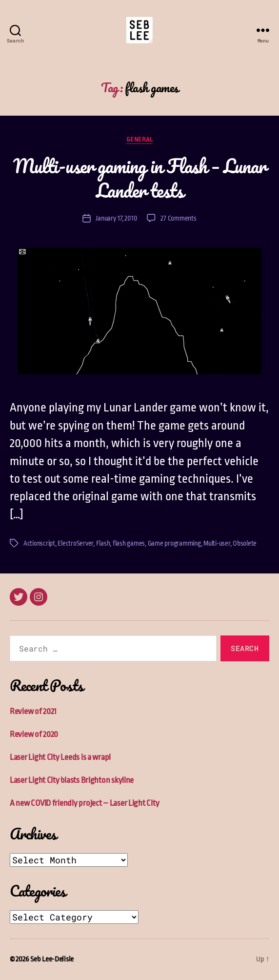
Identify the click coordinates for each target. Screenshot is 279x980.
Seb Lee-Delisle (52, 959)
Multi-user (217, 543)
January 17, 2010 (116, 218)
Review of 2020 (34, 734)
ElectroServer (75, 543)
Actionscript (39, 543)
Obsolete (245, 543)
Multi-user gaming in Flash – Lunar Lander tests (139, 178)
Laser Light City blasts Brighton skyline (72, 780)
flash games (129, 543)
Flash (103, 543)
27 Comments (178, 218)
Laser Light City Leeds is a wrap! (60, 757)
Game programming (174, 543)
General (140, 139)
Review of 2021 (33, 711)
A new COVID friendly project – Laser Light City (84, 803)
